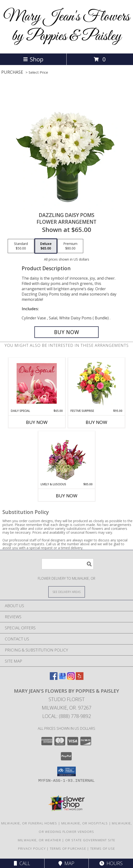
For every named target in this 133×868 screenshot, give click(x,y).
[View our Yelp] (80, 678)
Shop (33, 59)
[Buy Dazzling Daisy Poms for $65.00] (66, 332)
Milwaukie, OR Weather (39, 840)
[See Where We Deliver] (67, 592)
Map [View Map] (66, 863)
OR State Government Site (90, 840)
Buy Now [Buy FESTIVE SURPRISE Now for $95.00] (96, 422)
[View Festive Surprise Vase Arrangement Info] (96, 383)
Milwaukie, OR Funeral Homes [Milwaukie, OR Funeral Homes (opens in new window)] (29, 823)
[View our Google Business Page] (62, 678)
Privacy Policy (32, 848)
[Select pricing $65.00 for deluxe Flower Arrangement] (46, 246)
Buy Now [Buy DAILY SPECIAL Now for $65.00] (37, 422)
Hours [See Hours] (111, 863)
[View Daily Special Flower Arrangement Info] (37, 383)
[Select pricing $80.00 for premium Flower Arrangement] (70, 246)
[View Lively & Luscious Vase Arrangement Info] (66, 457)
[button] (66, 771)
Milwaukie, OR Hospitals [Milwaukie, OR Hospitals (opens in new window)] (85, 823)
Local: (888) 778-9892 (67, 716)
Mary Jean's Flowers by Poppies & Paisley (66, 27)
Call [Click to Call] (22, 863)
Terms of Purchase (68, 848)
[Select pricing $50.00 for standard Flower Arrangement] (21, 246)
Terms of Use (103, 848)
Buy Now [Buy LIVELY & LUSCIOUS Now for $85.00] (67, 496)
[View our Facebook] (54, 678)
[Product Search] (68, 564)
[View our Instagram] (71, 678)
